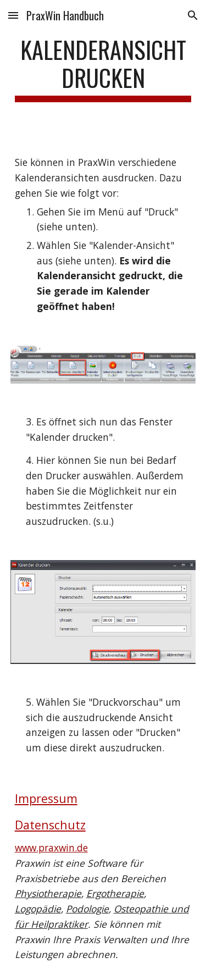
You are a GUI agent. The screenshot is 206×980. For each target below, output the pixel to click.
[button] (13, 15)
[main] (103, 69)
